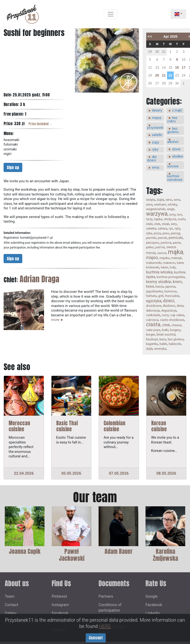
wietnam (160, 204)
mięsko (164, 258)
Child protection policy (112, 630)
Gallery (11, 613)
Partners (106, 596)
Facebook (60, 613)
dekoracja (153, 310)
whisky (173, 204)
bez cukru (172, 120)
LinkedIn (59, 630)
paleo (150, 247)
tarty (149, 219)
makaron (169, 263)
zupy (156, 142)
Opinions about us (20, 621)
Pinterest (59, 596)
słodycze (170, 219)
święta (151, 200)
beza (163, 339)
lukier (165, 267)
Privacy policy (110, 618)
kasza (160, 287)
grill (161, 296)
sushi (182, 219)
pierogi (176, 233)
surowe (173, 166)
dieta (180, 306)
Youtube (59, 621)
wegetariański (156, 209)
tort (180, 215)
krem (177, 282)
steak (166, 224)
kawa (150, 286)
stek (157, 224)
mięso (152, 257)
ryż (171, 228)
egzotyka (154, 301)
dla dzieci (152, 159)
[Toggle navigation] (111, 14)
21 (164, 75)
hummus (170, 291)
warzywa (157, 214)
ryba (149, 233)
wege (171, 209)
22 (170, 75)
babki (163, 344)
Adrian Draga (39, 279)
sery (174, 224)
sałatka (151, 228)
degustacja (169, 310)
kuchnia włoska (159, 272)
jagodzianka (155, 291)
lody (173, 267)
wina (156, 168)
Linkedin (153, 613)
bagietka (152, 344)
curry (165, 315)
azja (149, 349)
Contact (11, 605)
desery (157, 110)
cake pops (153, 330)
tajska (158, 219)
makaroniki (154, 263)
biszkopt (152, 339)
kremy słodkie (159, 282)
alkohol (173, 142)
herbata (151, 296)
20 (157, 75)
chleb (166, 325)
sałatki (157, 135)
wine (177, 200)
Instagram (60, 605)
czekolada (153, 315)
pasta (177, 243)
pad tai (160, 247)
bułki (165, 330)
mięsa (157, 118)
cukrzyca (152, 320)
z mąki (177, 110)
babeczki (175, 344)
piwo (166, 233)
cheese (176, 325)
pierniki (151, 238)
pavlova (166, 243)
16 (177, 67)
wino (169, 200)
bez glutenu (173, 130)
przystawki (155, 128)
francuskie (172, 296)
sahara (162, 228)
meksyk (176, 258)
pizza (157, 233)
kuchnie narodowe (175, 178)
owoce (162, 253)
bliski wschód (166, 334)
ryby (155, 150)
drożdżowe (154, 306)
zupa (160, 200)
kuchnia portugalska (171, 277)
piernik (162, 238)
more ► (58, 320)
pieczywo (153, 243)
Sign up (13, 167)
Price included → (40, 124)
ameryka (160, 349)
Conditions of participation (110, 608)
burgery (175, 330)
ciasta (153, 324)
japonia (170, 287)
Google (152, 596)
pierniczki (176, 238)
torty (172, 215)
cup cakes (177, 315)
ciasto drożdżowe (172, 320)
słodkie (178, 157)
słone (176, 149)
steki (150, 224)
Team (10, 596)
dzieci (169, 301)
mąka (176, 252)
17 (184, 67)
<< (150, 36)
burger (151, 334)
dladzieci (169, 306)
